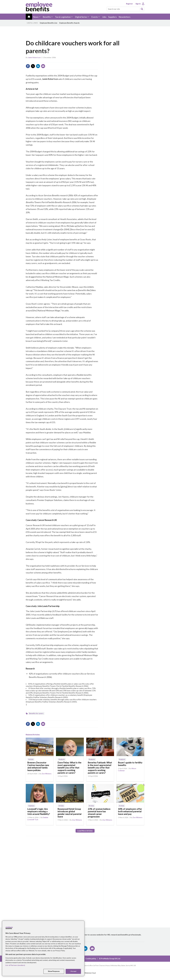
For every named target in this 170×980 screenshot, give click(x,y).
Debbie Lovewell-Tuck (38, 818)
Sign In (138, 4)
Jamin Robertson (34, 57)
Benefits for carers (36, 713)
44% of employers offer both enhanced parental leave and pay (130, 811)
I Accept (73, 971)
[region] (43, 948)
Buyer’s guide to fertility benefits (130, 764)
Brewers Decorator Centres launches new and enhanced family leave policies (38, 766)
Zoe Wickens (47, 774)
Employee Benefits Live (49, 23)
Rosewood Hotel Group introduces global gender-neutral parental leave (70, 813)
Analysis (62, 759)
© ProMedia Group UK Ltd (110, 959)
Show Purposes (54, 971)
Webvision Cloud (90, 973)
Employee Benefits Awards (69, 23)
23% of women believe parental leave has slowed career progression (99, 813)
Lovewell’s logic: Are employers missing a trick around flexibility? (39, 811)
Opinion (31, 806)
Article (31, 759)
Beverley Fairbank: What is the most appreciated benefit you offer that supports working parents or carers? (100, 768)
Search (142, 9)
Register (129, 4)
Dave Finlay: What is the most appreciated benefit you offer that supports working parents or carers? (69, 768)
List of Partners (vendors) (15, 965)
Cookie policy (91, 959)
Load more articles (85, 831)
